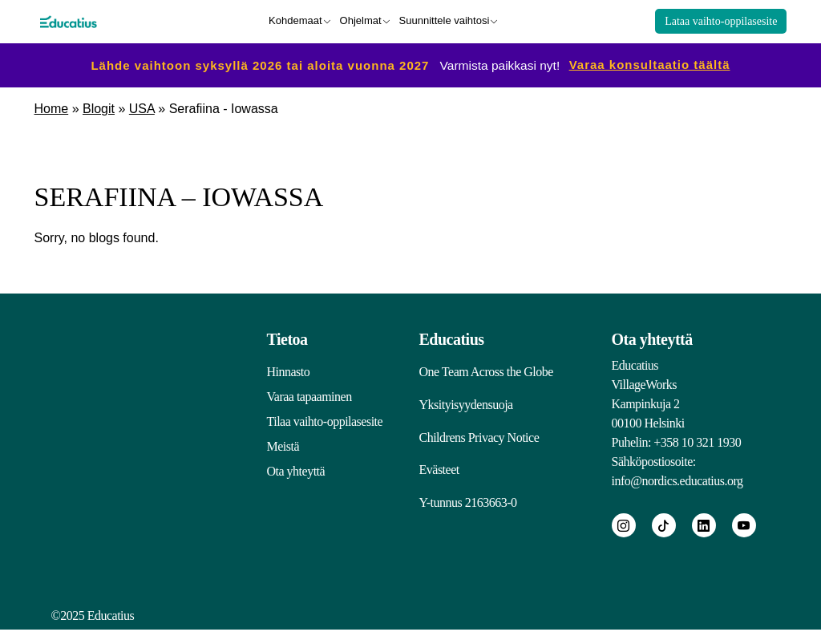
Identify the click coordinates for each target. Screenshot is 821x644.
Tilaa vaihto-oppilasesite (325, 420)
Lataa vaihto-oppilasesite (721, 20)
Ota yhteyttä (296, 470)
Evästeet (439, 476)
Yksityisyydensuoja (466, 405)
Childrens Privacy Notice (479, 441)
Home (52, 107)
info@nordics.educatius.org (677, 479)
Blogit (99, 107)
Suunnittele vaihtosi (445, 20)
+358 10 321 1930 (697, 441)
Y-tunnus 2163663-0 (468, 511)
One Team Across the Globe (486, 370)
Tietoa (287, 338)
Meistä (283, 445)
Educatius (452, 338)
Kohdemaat (295, 20)
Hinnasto (289, 370)
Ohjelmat (361, 20)
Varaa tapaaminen (309, 395)
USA (142, 107)
